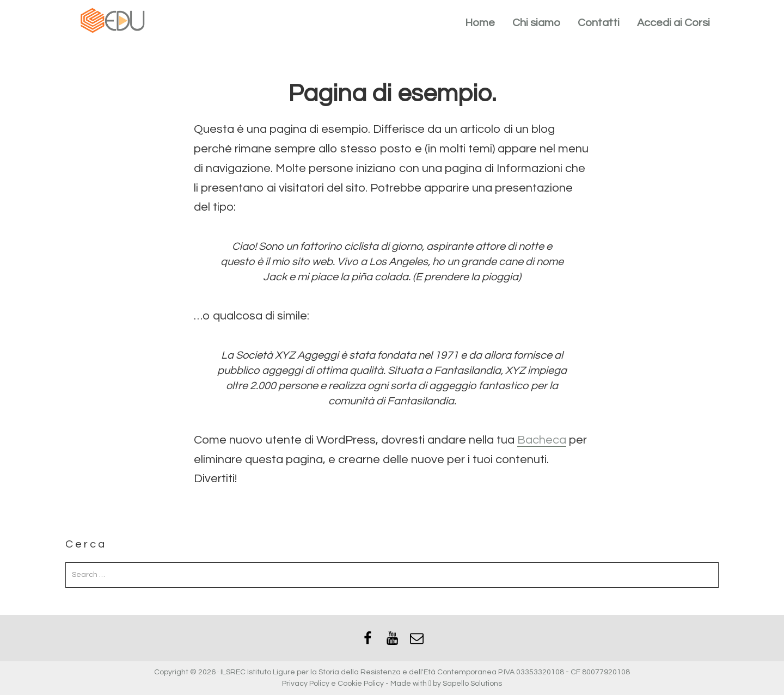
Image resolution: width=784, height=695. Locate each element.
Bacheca (542, 440)
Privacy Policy (306, 684)
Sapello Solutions (472, 684)
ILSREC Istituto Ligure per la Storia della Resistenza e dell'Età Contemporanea (359, 672)
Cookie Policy (361, 684)
